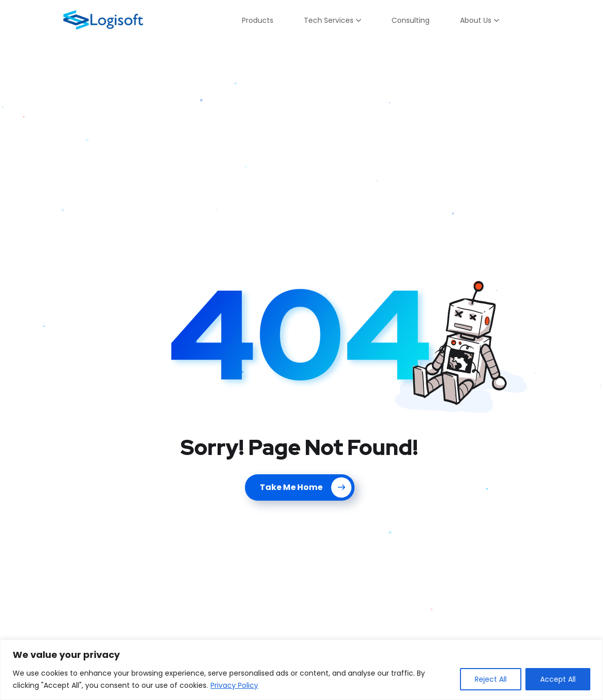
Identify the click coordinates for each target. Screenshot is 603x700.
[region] (301, 670)
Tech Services (329, 20)
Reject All (491, 679)
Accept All (558, 679)
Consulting (411, 20)
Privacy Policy (234, 685)
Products (258, 20)
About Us (476, 20)
